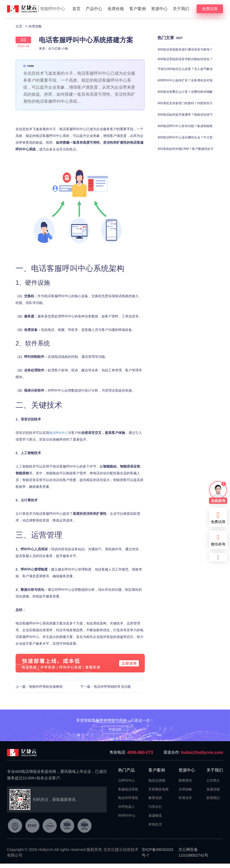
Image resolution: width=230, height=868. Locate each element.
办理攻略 (37, 26)
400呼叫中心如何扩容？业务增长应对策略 (186, 89)
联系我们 (213, 803)
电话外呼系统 (127, 803)
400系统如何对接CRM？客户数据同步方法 (184, 158)
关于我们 (181, 9)
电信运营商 (157, 785)
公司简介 (213, 785)
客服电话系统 (127, 794)
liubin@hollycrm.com (202, 757)
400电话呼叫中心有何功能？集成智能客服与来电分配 (186, 135)
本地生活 (155, 829)
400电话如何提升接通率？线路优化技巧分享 (186, 124)
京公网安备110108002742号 (193, 857)
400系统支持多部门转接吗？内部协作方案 (186, 112)
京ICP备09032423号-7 (157, 857)
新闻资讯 (185, 785)
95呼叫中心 (127, 820)
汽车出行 (155, 811)
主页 (19, 26)
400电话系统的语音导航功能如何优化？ (184, 67)
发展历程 (213, 794)
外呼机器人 (127, 811)
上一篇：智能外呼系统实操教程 (39, 691)
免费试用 (210, 9)
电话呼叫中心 (59, 437)
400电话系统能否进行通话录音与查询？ (184, 55)
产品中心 (94, 9)
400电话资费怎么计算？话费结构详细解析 (186, 101)
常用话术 (185, 803)
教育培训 (155, 803)
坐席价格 (116, 9)
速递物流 (155, 820)
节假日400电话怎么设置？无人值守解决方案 (186, 78)
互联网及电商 (158, 794)
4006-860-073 (140, 757)
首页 (76, 9)
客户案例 (138, 9)
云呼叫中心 (127, 785)
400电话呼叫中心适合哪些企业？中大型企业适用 (186, 146)
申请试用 (115, 734)
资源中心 (159, 9)
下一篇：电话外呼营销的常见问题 (106, 691)
